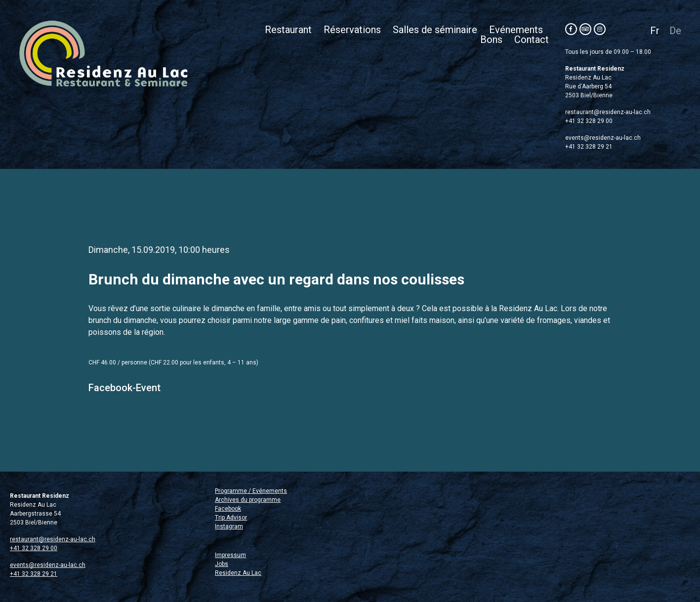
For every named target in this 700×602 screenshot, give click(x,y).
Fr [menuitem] (655, 31)
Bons (491, 40)
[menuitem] (655, 30)
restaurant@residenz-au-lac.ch (608, 112)
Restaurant (288, 30)
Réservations (352, 30)
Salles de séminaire (435, 30)
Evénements (516, 30)
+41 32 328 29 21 (589, 147)
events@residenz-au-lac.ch (603, 138)
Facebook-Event (124, 388)
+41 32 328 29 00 (589, 121)
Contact (532, 40)
